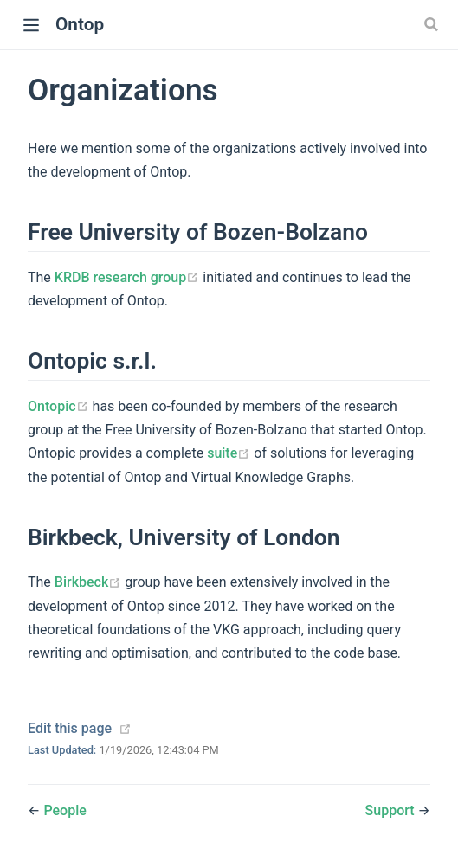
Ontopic (60, 406)
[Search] (433, 24)
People (65, 810)
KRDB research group (129, 277)
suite (230, 453)
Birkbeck (90, 582)
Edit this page (70, 728)
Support (392, 810)
